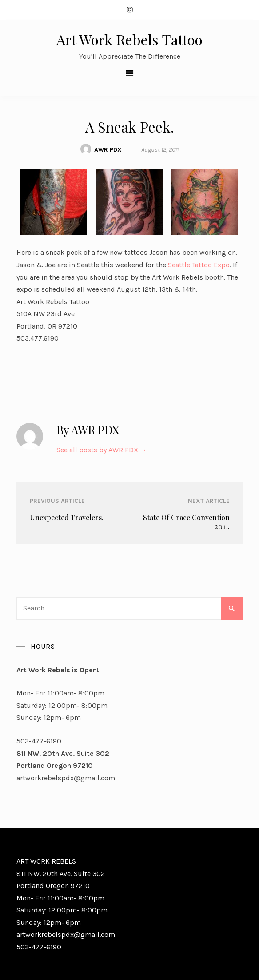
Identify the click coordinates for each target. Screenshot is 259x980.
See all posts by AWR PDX (102, 450)
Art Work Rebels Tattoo (129, 39)
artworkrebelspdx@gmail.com (66, 778)
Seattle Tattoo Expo (199, 265)
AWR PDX (108, 150)
